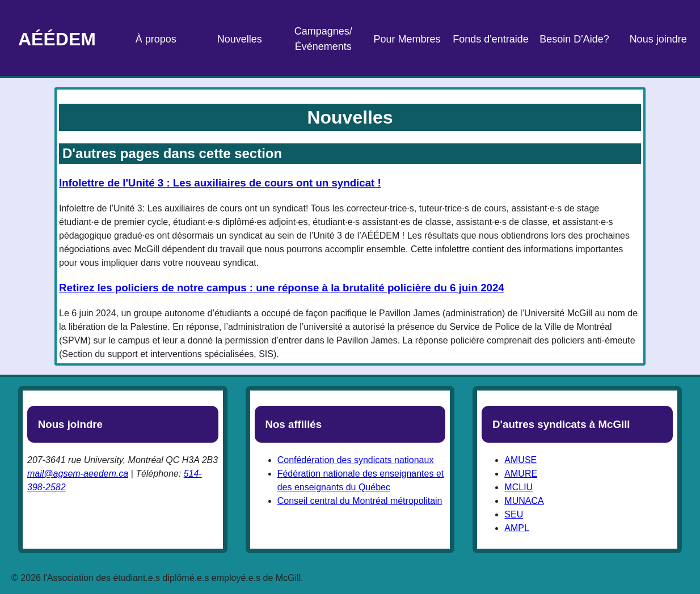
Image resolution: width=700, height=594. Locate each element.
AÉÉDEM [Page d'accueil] (57, 39)
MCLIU (518, 487)
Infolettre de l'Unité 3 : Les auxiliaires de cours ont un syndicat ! (220, 183)
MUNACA (524, 501)
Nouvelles (240, 39)
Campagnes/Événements (323, 39)
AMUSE (520, 460)
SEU (514, 514)
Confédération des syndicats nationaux (356, 460)
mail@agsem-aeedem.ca (78, 474)
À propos (156, 39)
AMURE (521, 474)
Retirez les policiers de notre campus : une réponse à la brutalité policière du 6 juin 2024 (282, 288)
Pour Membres (407, 39)
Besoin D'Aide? (574, 39)
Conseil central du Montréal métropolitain (360, 501)
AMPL (517, 528)
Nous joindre (658, 39)
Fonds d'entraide (491, 39)
